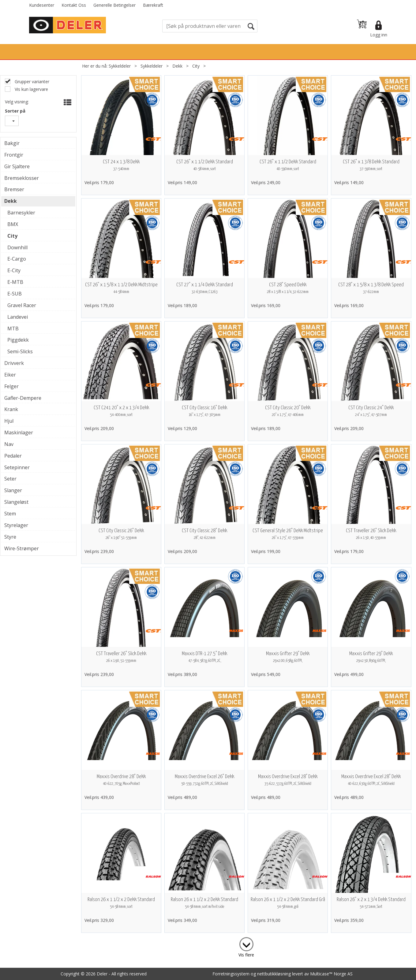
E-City (14, 270)
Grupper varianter (31, 82)
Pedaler (13, 456)
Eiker (10, 375)
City (196, 66)
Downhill (17, 247)
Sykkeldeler (120, 66)
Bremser (14, 189)
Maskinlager (19, 432)
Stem (10, 514)
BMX (13, 224)
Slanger (13, 490)
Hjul (9, 421)
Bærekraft (153, 5)
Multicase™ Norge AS (331, 974)
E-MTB (15, 282)
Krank (11, 409)
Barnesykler (21, 213)
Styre (10, 537)
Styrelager (16, 525)
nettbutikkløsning (274, 974)
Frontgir (14, 155)
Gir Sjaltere (17, 166)
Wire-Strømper (22, 548)
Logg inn (379, 35)
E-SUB (15, 294)
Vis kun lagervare (31, 89)
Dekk (177, 66)
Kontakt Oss (74, 5)
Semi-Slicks (20, 351)
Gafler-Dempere (23, 398)
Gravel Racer (22, 305)
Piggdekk (18, 340)
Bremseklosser (22, 178)
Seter (10, 479)
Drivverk (14, 363)
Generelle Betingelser (114, 5)
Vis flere (246, 955)
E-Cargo (17, 259)
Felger (11, 386)
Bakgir (12, 143)
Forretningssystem (231, 974)
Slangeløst (16, 502)
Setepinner (17, 467)
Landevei (18, 317)
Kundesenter (42, 5)
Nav (9, 444)
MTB (13, 329)
